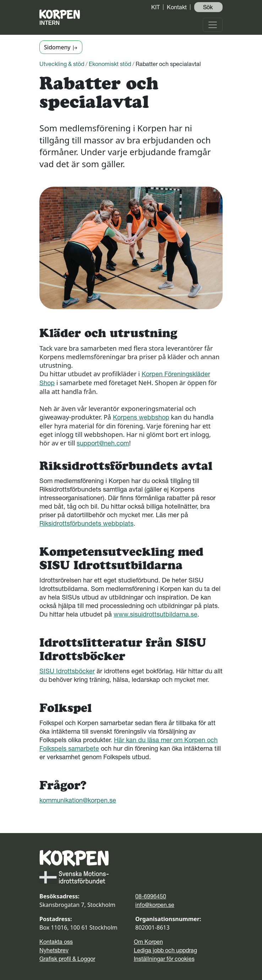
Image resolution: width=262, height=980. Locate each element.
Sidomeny (61, 47)
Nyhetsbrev (54, 950)
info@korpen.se (155, 905)
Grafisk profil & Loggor (67, 959)
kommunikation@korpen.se (78, 800)
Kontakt (177, 7)
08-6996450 (151, 896)
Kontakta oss (56, 942)
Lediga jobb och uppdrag (165, 950)
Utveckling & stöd (62, 64)
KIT (155, 7)
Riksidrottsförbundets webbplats (86, 523)
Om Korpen (148, 942)
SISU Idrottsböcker (67, 671)
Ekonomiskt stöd (110, 64)
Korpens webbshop (141, 417)
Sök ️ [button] (209, 7)
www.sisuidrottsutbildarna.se (155, 614)
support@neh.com (103, 443)
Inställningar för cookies (164, 959)
